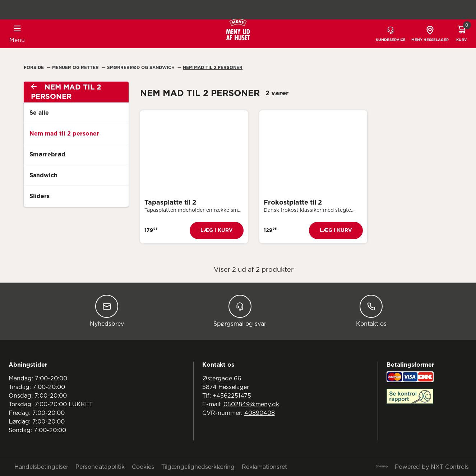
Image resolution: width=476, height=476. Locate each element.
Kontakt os (371, 311)
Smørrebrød (47, 155)
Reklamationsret (264, 467)
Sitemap (382, 467)
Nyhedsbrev (107, 311)
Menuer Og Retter (76, 68)
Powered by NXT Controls (432, 467)
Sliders (40, 196)
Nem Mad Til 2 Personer (213, 68)
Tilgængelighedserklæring (198, 467)
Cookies (143, 467)
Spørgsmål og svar (240, 311)
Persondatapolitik (100, 467)
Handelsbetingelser (41, 467)
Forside (34, 68)
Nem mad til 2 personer (64, 134)
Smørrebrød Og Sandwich (142, 68)
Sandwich (43, 175)
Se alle (39, 113)
